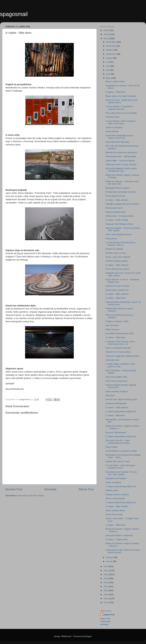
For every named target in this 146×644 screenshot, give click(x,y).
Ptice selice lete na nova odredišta (121, 113)
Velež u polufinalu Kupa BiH (118, 348)
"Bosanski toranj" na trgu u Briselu (121, 164)
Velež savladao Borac (115, 510)
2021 (106, 570)
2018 (106, 583)
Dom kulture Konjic (114, 514)
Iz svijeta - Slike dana (115, 415)
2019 (106, 578)
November (111, 46)
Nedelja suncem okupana (117, 494)
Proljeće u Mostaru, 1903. (117, 321)
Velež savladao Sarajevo (117, 391)
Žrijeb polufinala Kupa (116, 212)
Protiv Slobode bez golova (117, 269)
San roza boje (112, 325)
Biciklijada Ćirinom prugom (118, 188)
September (111, 54)
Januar (109, 561)
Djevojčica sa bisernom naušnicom (121, 152)
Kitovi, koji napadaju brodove (119, 234)
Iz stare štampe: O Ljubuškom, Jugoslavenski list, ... (119, 108)
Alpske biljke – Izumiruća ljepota (120, 161)
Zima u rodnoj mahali (115, 498)
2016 (106, 590)
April (108, 74)
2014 (106, 599)
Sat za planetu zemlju (115, 196)
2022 (106, 566)
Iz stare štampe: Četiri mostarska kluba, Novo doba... (121, 122)
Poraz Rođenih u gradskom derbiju (121, 451)
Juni (108, 66)
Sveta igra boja (112, 360)
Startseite (50, 489)
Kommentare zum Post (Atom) (30, 496)
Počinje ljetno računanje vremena (121, 192)
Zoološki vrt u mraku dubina (118, 352)
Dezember (111, 42)
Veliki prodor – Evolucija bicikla (120, 216)
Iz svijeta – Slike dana (116, 92)
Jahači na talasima (114, 127)
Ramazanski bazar (114, 208)
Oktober (110, 50)
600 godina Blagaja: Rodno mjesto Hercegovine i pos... (121, 170)
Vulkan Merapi (112, 131)
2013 (106, 602)
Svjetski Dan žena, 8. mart (118, 461)
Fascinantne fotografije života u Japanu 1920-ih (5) (120, 137)
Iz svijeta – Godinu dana (117, 539)
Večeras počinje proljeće (117, 261)
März (109, 78)
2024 (106, 34)
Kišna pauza (111, 239)
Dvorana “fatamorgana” (116, 432)
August (109, 58)
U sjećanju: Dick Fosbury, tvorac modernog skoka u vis (120, 343)
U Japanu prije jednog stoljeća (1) (121, 502)
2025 (106, 30)
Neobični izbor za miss (116, 253)
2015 (106, 595)
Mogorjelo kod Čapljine (116, 478)
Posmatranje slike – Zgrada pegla (121, 156)
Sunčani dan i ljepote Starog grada (121, 399)
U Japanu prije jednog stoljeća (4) (121, 411)
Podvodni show (113, 117)
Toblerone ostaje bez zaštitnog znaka (122, 356)
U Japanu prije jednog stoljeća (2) (121, 486)
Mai (108, 70)
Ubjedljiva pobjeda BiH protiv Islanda (122, 204)
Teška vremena (113, 329)
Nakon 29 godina (113, 482)
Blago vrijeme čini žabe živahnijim (121, 96)
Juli (108, 62)
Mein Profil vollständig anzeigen (105, 622)
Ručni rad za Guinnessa (116, 381)
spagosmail (14, 14)
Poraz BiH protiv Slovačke (117, 142)
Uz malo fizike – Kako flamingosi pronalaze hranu (120, 467)
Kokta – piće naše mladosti (118, 257)
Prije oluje (110, 395)
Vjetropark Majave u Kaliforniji (119, 535)
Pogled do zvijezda (114, 249)
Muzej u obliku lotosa (115, 81)
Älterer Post (86, 489)
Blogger (88, 636)
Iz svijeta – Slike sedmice (117, 200)
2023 (106, 38)
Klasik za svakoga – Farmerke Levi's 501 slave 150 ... (122, 183)
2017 (106, 586)
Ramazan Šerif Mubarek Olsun (120, 224)
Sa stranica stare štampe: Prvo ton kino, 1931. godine (121, 473)
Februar (110, 557)
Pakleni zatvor (112, 490)
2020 (106, 574)
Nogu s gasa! (112, 447)
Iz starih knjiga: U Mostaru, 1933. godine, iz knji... (121, 365)
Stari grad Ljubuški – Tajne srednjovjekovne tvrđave (118, 442)
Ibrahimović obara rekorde (117, 286)
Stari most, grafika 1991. (117, 377)
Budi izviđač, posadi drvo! (117, 290)
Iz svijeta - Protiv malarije (117, 220)
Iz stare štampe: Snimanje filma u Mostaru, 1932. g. (121, 244)
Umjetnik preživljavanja (116, 403)
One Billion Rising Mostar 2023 (120, 333)
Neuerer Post (14, 489)
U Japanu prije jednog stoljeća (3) (121, 436)
